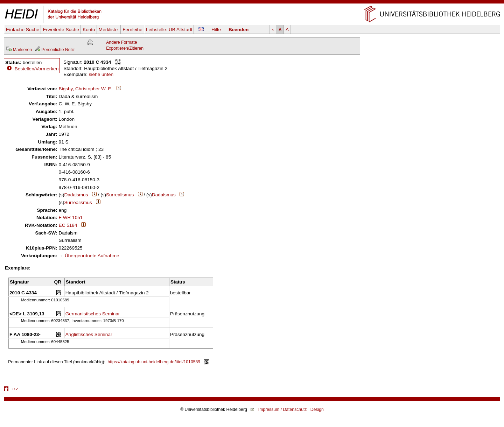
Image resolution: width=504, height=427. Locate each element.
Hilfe (216, 30)
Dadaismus (76, 195)
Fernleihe (132, 30)
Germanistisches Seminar (93, 314)
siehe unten (101, 74)
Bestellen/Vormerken (37, 69)
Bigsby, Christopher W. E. (86, 89)
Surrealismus (120, 195)
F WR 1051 (71, 218)
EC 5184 (68, 225)
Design (317, 409)
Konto (89, 30)
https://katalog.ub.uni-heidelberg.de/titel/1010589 (154, 362)
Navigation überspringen (252, 3)
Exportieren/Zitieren (125, 48)
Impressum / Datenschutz (283, 409)
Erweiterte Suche (61, 30)
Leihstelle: (169, 30)
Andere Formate (121, 42)
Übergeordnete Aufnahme (92, 256)
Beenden (239, 30)
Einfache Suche (23, 30)
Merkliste (109, 30)
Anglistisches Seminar (89, 334)
